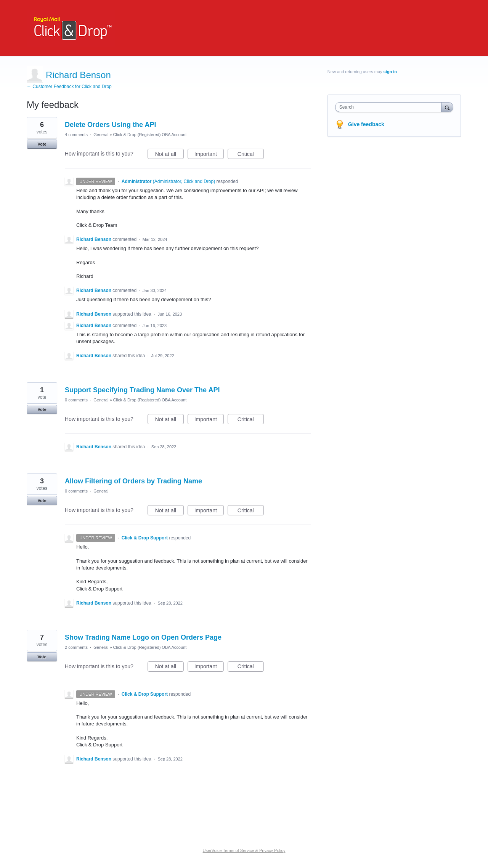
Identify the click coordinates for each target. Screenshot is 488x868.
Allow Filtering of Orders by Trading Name (133, 481)
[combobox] (390, 107)
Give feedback (366, 124)
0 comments (76, 400)
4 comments (76, 135)
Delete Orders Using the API (110, 125)
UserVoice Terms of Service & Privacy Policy (244, 850)
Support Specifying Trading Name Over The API (142, 390)
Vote (42, 144)
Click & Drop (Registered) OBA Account (150, 135)
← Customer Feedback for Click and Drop (69, 87)
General (101, 135)
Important (209, 155)
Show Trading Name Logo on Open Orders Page (143, 637)
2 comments (76, 647)
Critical (251, 155)
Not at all (169, 155)
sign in (390, 72)
